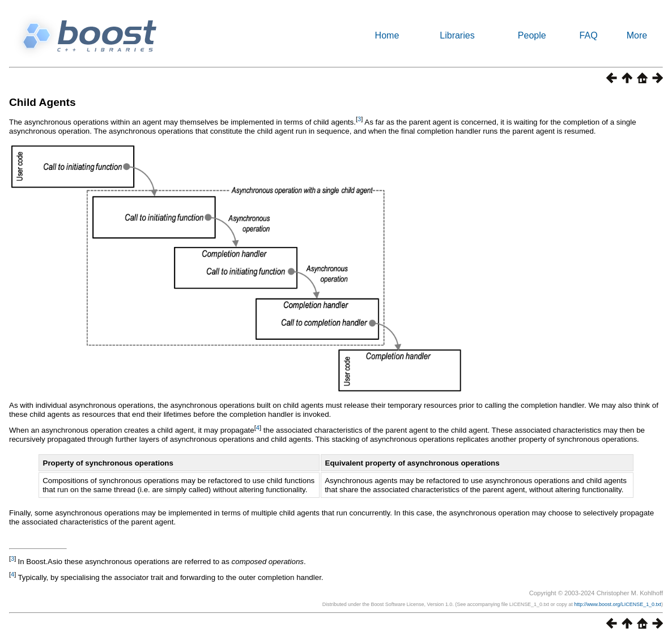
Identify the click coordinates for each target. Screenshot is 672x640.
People (532, 35)
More (637, 35)
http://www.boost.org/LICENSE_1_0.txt (618, 604)
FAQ (589, 35)
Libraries (457, 35)
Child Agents (42, 102)
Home (387, 35)
